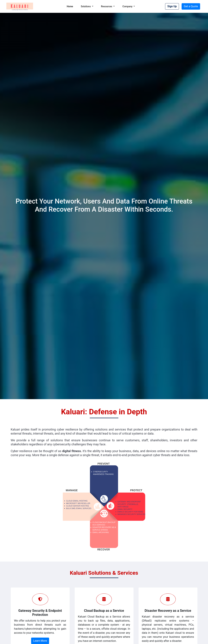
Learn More (40, 641)
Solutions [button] (86, 6)
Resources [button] (107, 6)
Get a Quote (191, 6)
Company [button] (128, 6)
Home (70, 6)
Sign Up (172, 6)
